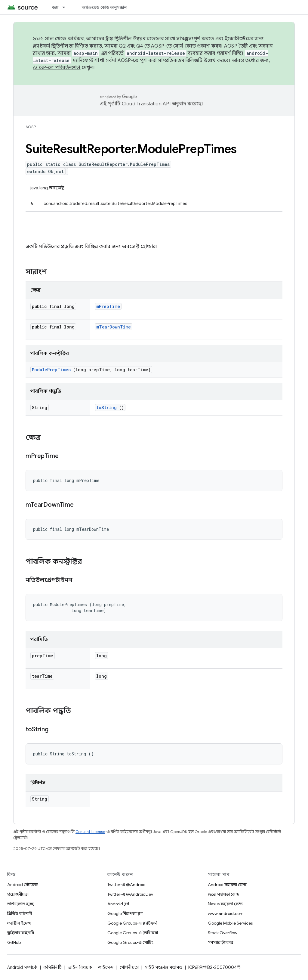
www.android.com (226, 913)
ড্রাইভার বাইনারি (21, 933)
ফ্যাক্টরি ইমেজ (19, 923)
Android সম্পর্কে (22, 967)
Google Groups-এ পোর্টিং (130, 942)
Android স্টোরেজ (22, 885)
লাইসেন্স (106, 967)
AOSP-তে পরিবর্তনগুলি (57, 68)
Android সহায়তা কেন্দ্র (227, 885)
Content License (90, 832)
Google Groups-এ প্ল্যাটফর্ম (132, 923)
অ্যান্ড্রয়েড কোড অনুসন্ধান (104, 7)
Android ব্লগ (118, 904)
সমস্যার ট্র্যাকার (220, 942)
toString (106, 408)
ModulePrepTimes (51, 370)
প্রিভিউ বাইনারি (20, 913)
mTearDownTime (114, 327)
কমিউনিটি (52, 967)
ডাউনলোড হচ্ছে (20, 904)
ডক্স (55, 7)
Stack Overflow (223, 933)
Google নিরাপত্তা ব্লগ (125, 913)
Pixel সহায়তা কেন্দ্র (224, 894)
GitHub (14, 942)
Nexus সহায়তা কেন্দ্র (225, 904)
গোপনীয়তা (129, 967)
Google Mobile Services (230, 923)
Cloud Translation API (146, 104)
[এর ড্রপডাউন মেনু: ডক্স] (66, 7)
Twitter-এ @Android (126, 885)
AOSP (31, 127)
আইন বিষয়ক (80, 967)
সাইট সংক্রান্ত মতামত (163, 967)
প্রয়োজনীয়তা (18, 894)
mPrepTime (108, 306)
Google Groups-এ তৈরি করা (133, 933)
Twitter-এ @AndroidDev (130, 894)
